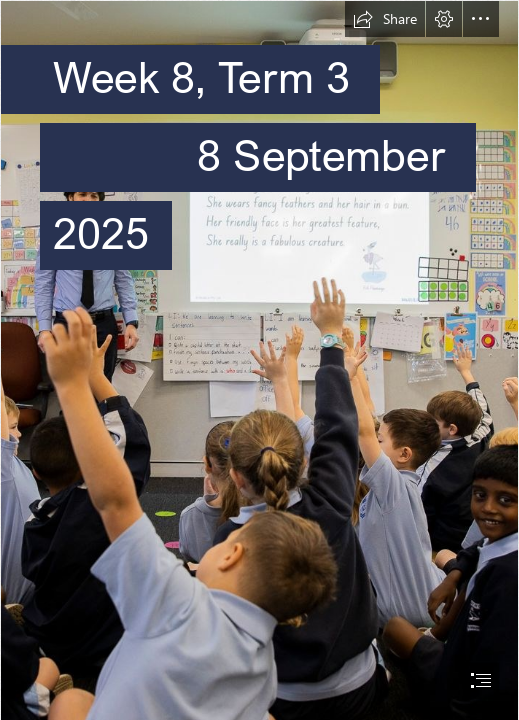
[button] (385, 19)
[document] (259, 360)
